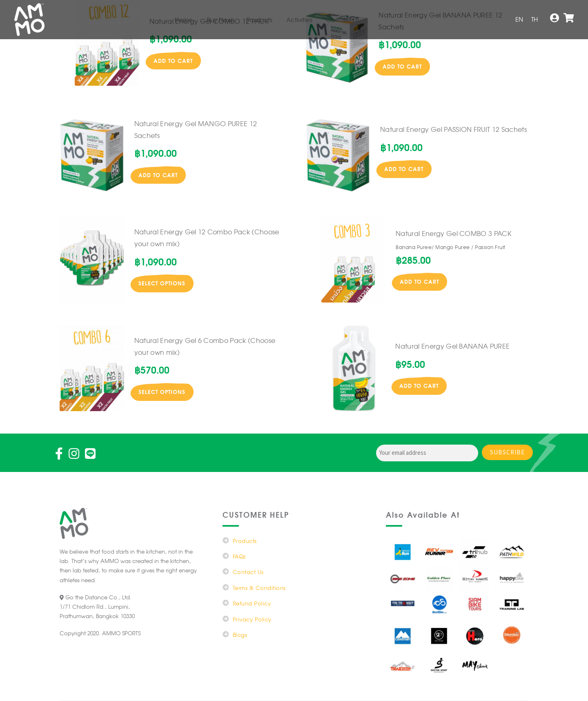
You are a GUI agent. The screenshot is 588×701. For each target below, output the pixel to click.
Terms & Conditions (259, 588)
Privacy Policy (252, 619)
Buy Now (219, 20)
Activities (299, 20)
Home (184, 20)
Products (259, 20)
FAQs (239, 556)
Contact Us (343, 20)
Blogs (240, 635)
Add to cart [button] (173, 60)
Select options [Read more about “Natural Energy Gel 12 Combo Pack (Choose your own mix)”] (162, 283)
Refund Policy (252, 603)
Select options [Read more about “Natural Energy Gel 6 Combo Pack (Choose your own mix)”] (162, 392)
